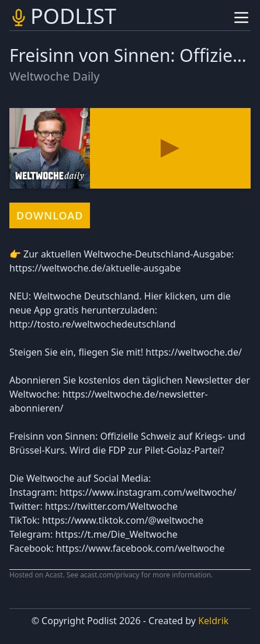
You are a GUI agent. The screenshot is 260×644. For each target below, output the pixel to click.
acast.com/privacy (110, 575)
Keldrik (213, 621)
